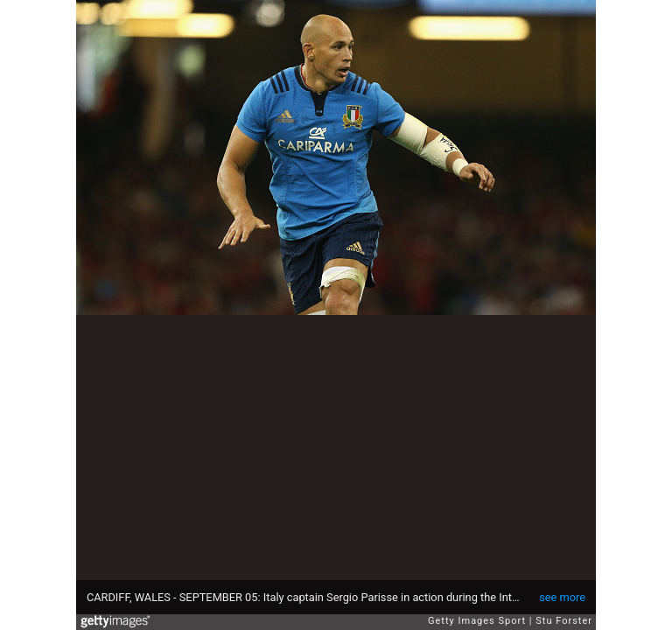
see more (562, 597)
